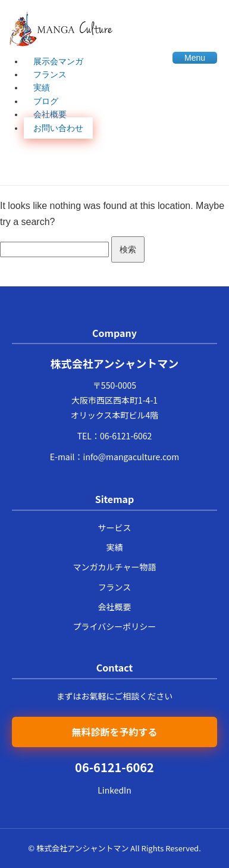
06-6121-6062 (126, 436)
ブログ (46, 101)
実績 (42, 88)
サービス (115, 527)
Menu (195, 58)
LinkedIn (114, 790)
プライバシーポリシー (115, 626)
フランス (50, 74)
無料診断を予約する (114, 732)
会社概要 (50, 114)
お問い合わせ (58, 128)
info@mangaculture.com (131, 457)
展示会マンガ (58, 61)
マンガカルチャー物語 (115, 567)
